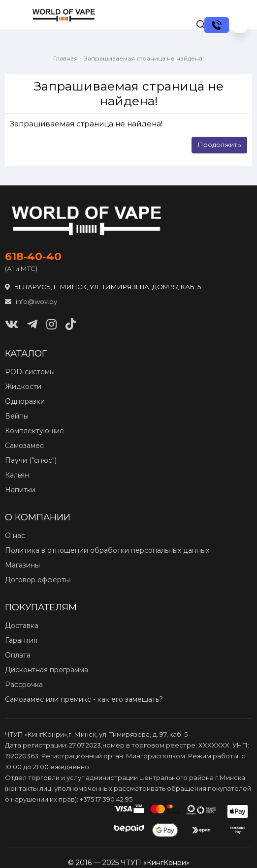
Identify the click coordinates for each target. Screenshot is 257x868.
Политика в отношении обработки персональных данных (107, 550)
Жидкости (23, 387)
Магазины (22, 565)
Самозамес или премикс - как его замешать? (84, 699)
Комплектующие (34, 431)
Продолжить (219, 145)
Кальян (17, 475)
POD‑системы (30, 372)
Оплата (18, 655)
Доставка (22, 626)
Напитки (20, 490)
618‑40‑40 (33, 257)
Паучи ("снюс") (31, 460)
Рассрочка (24, 685)
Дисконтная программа (47, 670)
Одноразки (25, 401)
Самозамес (24, 446)
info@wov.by (31, 301)
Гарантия (21, 640)
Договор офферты (37, 580)
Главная (65, 58)
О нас (15, 536)
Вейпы (17, 416)
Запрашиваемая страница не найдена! (144, 58)
